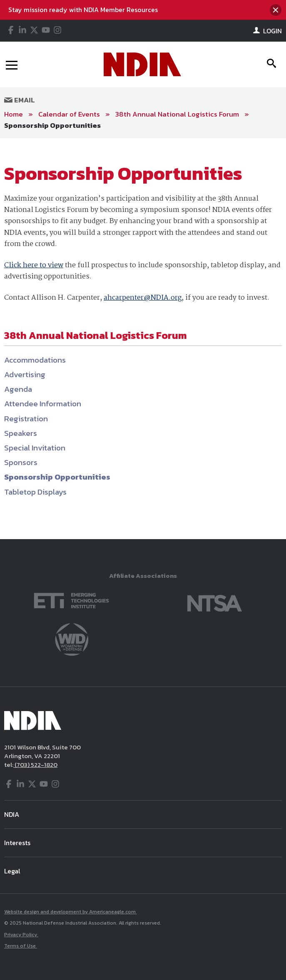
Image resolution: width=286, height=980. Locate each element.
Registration (26, 419)
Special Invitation (35, 448)
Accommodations (35, 360)
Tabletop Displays (35, 492)
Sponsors (21, 462)
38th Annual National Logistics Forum (177, 114)
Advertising (25, 374)
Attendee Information (43, 404)
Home (14, 114)
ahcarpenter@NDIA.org (143, 298)
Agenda (18, 389)
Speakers (21, 433)
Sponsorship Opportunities (52, 125)
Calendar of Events (69, 114)
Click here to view (34, 265)
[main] (143, 339)
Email (20, 100)
